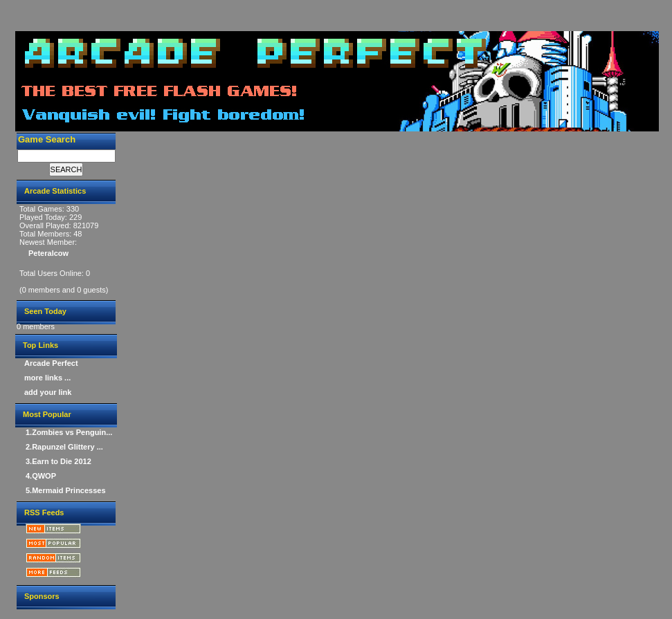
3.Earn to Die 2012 (58, 461)
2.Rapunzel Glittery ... (64, 447)
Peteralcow (48, 253)
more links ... (47, 378)
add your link (48, 392)
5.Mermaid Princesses (66, 490)
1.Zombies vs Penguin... (69, 432)
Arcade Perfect (51, 363)
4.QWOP (41, 476)
